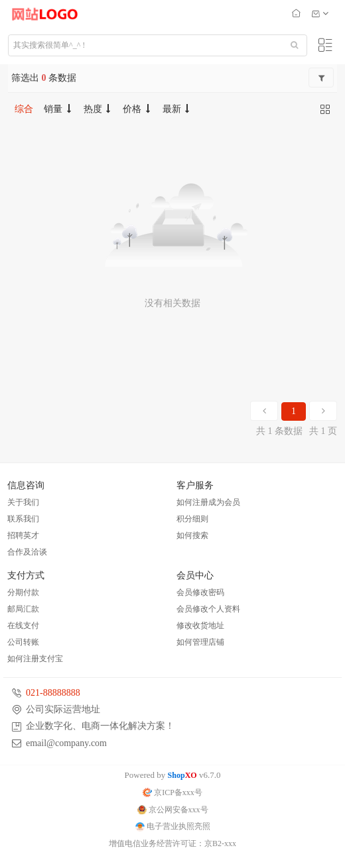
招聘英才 (23, 535)
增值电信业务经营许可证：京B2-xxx (172, 843)
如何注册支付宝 (35, 659)
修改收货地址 (200, 625)
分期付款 (23, 592)
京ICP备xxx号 (172, 792)
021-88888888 (53, 693)
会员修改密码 (200, 592)
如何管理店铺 (200, 642)
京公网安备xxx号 (173, 810)
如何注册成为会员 (208, 502)
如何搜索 (192, 535)
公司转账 (23, 642)
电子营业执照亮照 (173, 826)
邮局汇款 (23, 609)
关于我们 (23, 502)
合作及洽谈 (27, 552)
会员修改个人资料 (208, 609)
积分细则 (192, 519)
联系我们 (23, 519)
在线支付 (23, 625)
